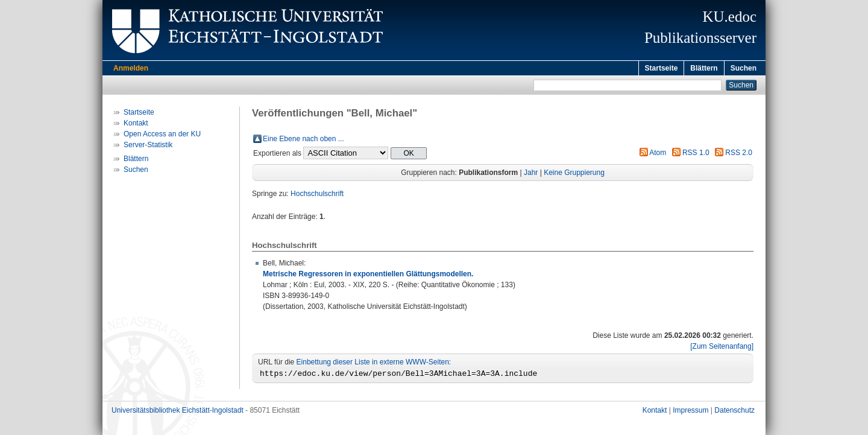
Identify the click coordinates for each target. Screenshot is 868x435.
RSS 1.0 (696, 154)
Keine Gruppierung (574, 174)
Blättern (704, 68)
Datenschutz (734, 414)
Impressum (690, 414)
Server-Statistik (148, 147)
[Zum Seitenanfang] (722, 348)
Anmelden (131, 68)
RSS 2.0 (739, 154)
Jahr (531, 174)
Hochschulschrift (317, 195)
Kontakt (136, 125)
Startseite (662, 68)
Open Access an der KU (162, 136)
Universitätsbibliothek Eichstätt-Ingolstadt (178, 414)
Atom (658, 154)
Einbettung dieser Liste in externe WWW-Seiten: (374, 364)
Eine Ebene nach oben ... (303, 141)
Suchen (744, 68)
